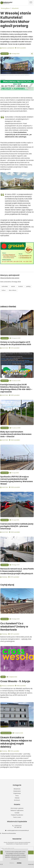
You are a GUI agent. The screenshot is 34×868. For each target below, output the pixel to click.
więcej (12, 863)
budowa (20, 286)
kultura (4, 290)
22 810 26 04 (18, 826)
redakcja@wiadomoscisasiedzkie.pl (18, 830)
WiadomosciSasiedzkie (9, 833)
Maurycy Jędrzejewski (8, 48)
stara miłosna (13, 290)
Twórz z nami (17, 817)
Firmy (17, 796)
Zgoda (19, 863)
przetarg (28, 286)
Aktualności (15, 8)
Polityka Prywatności (17, 815)
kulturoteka (5, 286)
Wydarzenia (17, 791)
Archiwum (17, 800)
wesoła (13, 286)
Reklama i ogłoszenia (17, 810)
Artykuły (17, 798)
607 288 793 (18, 827)
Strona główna (5, 8)
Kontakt (17, 813)
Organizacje (17, 793)
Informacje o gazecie (17, 808)
